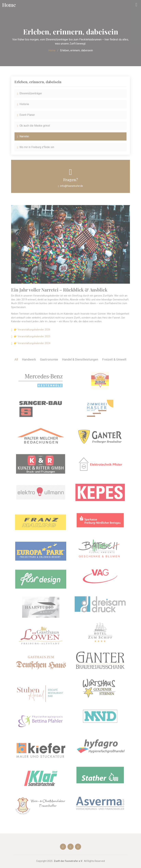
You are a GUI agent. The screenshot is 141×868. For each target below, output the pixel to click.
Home (52, 50)
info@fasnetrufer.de (72, 186)
